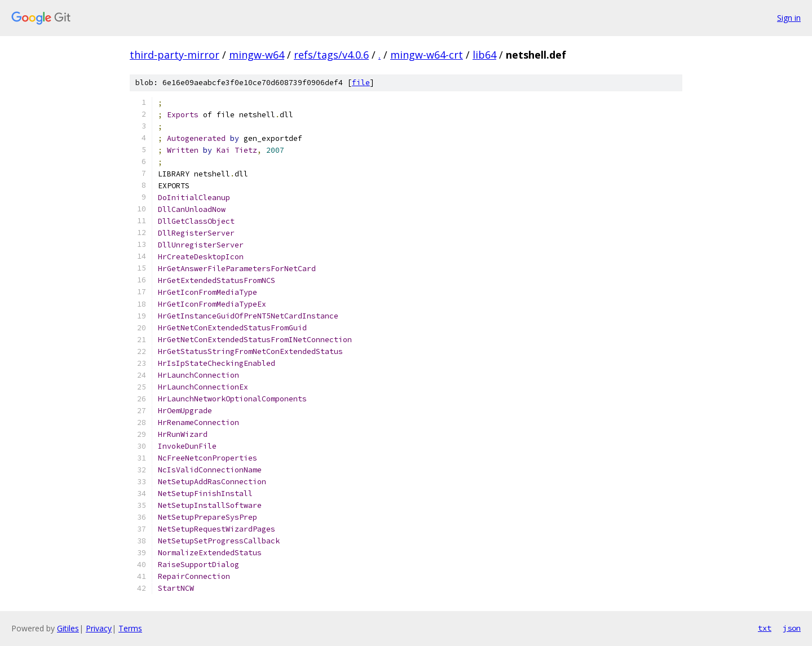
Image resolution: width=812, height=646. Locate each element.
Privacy (99, 628)
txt (765, 628)
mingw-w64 (257, 55)
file (361, 83)
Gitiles (68, 628)
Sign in (789, 18)
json (792, 628)
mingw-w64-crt (427, 55)
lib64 (484, 55)
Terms (130, 628)
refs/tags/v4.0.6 (331, 55)
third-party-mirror (175, 55)
